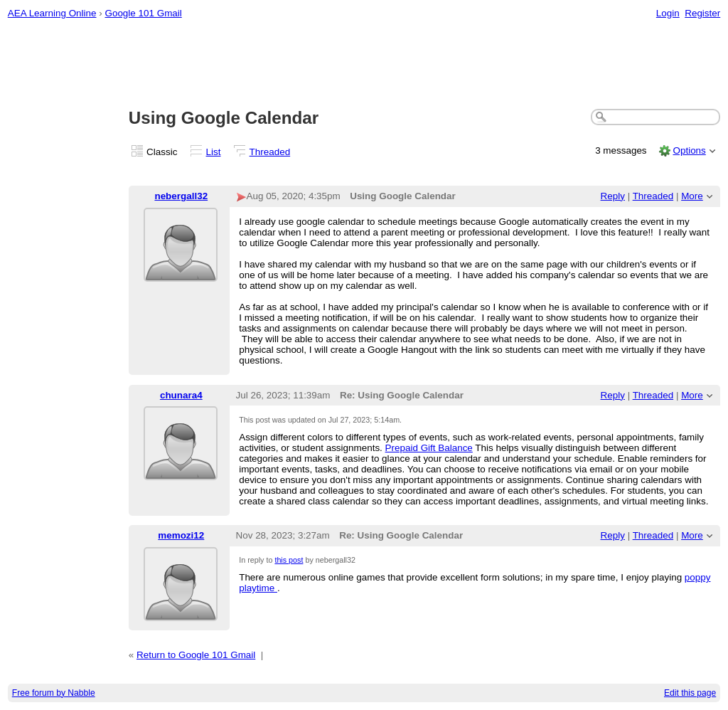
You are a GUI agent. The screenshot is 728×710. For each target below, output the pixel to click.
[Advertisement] (364, 65)
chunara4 (181, 395)
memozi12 (181, 535)
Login (668, 13)
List (214, 152)
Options (689, 150)
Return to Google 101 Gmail (196, 655)
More (692, 196)
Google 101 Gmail (143, 13)
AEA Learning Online (52, 13)
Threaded (270, 152)
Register (702, 13)
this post (289, 560)
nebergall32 (181, 196)
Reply (613, 196)
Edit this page (690, 693)
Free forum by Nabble (54, 693)
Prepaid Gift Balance (429, 448)
